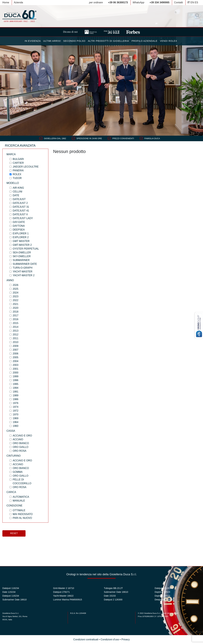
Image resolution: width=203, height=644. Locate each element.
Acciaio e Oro (22, 436)
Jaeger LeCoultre (26, 167)
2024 (16, 293)
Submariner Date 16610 (15, 600)
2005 (16, 357)
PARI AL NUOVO (22, 518)
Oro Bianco (21, 443)
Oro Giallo (21, 447)
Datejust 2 (20, 203)
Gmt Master (21, 241)
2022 (16, 300)
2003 (16, 365)
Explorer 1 (21, 233)
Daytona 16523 (162, 592)
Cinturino (14, 456)
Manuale (19, 501)
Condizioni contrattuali (86, 639)
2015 (16, 323)
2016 (16, 319)
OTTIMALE (19, 510)
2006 (16, 354)
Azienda (18, 2)
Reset (14, 533)
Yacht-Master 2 (24, 275)
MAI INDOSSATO (23, 514)
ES (196, 2)
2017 (16, 315)
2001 (16, 369)
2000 (16, 373)
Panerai (18, 170)
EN (192, 2)
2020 (16, 308)
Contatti (178, 2)
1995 (16, 384)
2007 (16, 350)
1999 (16, 376)
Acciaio (18, 439)
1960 (16, 426)
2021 (16, 304)
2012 (16, 335)
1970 (16, 414)
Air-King (18, 188)
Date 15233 (110, 596)
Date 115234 (9, 592)
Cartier (18, 163)
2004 (16, 361)
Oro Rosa (20, 451)
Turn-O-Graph (23, 268)
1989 (16, 395)
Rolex (17, 174)
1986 (16, 399)
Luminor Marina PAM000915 (68, 600)
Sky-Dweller (22, 256)
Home (6, 2)
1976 (16, 403)
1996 (16, 380)
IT (189, 2)
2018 (16, 312)
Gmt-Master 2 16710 (64, 588)
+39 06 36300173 (118, 2)
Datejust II (20, 214)
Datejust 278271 (61, 592)
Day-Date (19, 222)
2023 (16, 296)
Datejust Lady (23, 218)
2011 (16, 338)
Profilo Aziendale (144, 41)
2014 (16, 327)
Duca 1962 (19, 16)
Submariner (21, 260)
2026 (16, 285)
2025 (16, 289)
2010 (16, 342)
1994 (16, 388)
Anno (10, 280)
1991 (16, 392)
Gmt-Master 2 (22, 245)
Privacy (125, 639)
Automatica (21, 497)
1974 (16, 407)
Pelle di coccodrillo (22, 481)
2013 (16, 331)
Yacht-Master (23, 272)
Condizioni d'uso (110, 639)
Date (16, 195)
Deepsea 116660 (163, 600)
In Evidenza (33, 41)
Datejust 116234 (11, 588)
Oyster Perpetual (26, 249)
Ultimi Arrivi (52, 41)
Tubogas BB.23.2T (113, 588)
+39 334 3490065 (159, 2)
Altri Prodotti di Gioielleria (108, 41)
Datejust (19, 199)
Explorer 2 (21, 237)
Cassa (11, 431)
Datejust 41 (21, 211)
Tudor (17, 178)
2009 (16, 346)
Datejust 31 (21, 207)
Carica (11, 492)
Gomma (18, 472)
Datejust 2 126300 (113, 600)
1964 (16, 422)
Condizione (14, 506)
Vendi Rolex (169, 41)
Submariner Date (25, 264)
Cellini (17, 192)
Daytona (19, 226)
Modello (13, 183)
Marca (11, 154)
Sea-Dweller (22, 253)
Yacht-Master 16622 (63, 596)
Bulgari (18, 159)
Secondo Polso (74, 41)
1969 (16, 418)
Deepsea (19, 230)
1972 (16, 411)
